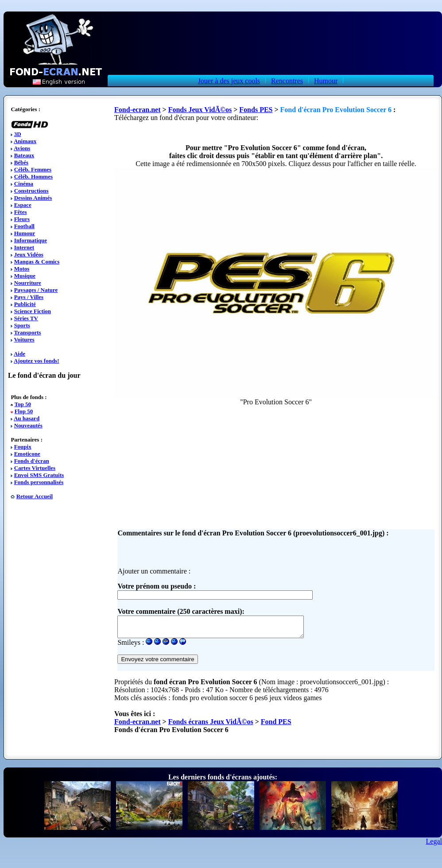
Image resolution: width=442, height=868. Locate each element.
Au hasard (27, 418)
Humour (326, 81)
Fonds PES (256, 110)
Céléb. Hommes (33, 176)
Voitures (24, 339)
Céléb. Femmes (33, 169)
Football (24, 226)
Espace (23, 205)
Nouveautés (28, 425)
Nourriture (28, 283)
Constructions (31, 191)
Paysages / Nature (36, 290)
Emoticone (27, 454)
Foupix (23, 447)
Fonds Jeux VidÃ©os (200, 110)
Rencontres (287, 81)
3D (18, 134)
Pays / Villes (29, 297)
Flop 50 (24, 411)
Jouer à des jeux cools (229, 81)
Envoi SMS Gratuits (39, 475)
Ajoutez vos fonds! (37, 361)
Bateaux (24, 155)
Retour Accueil (35, 496)
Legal (434, 845)
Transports (27, 332)
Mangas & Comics (37, 262)
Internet (24, 247)
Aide (19, 354)
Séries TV (26, 318)
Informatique (31, 240)
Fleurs (22, 219)
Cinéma (24, 184)
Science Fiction (33, 311)
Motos (22, 269)
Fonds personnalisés (39, 482)
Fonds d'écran (32, 461)
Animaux (25, 141)
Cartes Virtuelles (35, 468)
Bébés (21, 162)
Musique (25, 276)
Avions (22, 148)
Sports (22, 325)
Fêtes (21, 212)
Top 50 (22, 404)
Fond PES (276, 726)
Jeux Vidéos (29, 254)
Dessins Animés (33, 198)
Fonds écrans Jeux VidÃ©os (211, 726)
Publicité (25, 304)
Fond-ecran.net (137, 110)
